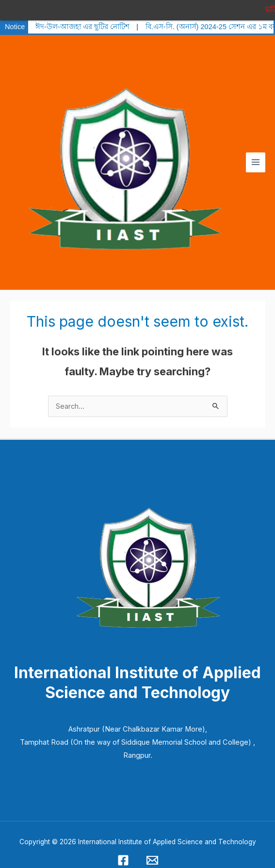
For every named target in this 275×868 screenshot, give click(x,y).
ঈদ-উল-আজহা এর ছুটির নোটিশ (82, 20)
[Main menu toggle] (256, 156)
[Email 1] (152, 854)
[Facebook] (123, 854)
